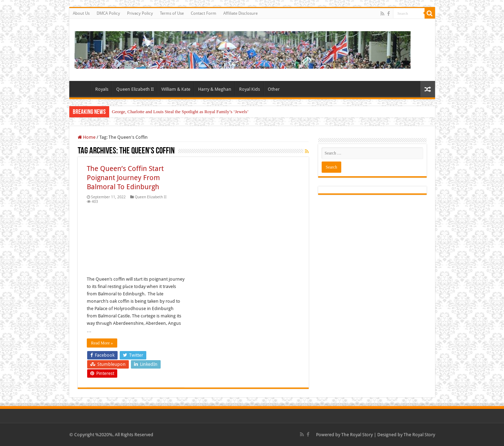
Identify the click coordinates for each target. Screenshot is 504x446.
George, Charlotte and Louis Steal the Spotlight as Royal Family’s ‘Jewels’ (180, 112)
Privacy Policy (140, 13)
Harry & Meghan (215, 89)
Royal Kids (250, 89)
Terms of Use (172, 13)
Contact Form (204, 13)
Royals (102, 89)
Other (274, 89)
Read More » (102, 343)
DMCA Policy (108, 13)
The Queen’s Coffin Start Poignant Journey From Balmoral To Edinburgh (125, 178)
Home (82, 88)
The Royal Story (357, 435)
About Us (81, 13)
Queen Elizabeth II (135, 89)
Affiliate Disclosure (240, 13)
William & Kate (176, 89)
